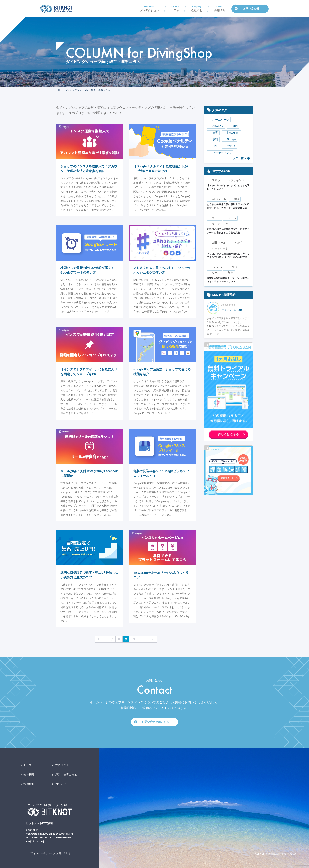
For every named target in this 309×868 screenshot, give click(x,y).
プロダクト (62, 765)
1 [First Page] (98, 639)
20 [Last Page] (154, 639)
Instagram (231, 133)
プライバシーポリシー (40, 853)
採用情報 (29, 784)
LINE (213, 146)
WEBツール (219, 199)
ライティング (220, 224)
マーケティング (220, 153)
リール (216, 273)
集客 (213, 133)
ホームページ (219, 120)
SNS (233, 126)
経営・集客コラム (66, 775)
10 (133, 639)
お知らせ (61, 784)
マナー (216, 218)
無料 (213, 139)
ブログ (229, 146)
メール (232, 218)
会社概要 (29, 775)
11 (140, 639)
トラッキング (236, 180)
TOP (58, 90)
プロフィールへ (232, 310)
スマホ (216, 180)
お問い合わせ (63, 853)
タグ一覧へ (239, 158)
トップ (28, 765)
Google (229, 139)
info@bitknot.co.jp (35, 841)
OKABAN (216, 126)
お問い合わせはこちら (155, 722)
